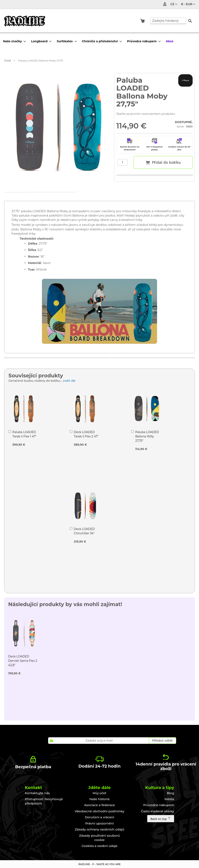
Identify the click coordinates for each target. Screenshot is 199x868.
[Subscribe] (163, 741)
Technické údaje (56, 197)
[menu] (89, 41)
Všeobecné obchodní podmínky (99, 811)
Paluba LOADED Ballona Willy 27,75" (147, 436)
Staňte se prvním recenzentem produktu (146, 114)
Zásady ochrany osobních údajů (100, 829)
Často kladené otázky (158, 811)
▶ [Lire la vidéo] (99, 311)
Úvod (7, 61)
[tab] (20, 197)
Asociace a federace (99, 805)
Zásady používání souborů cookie (100, 838)
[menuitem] (15, 41)
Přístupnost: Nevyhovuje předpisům (44, 801)
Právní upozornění (100, 823)
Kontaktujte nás (37, 793)
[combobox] (168, 21)
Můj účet (100, 793)
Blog (171, 793)
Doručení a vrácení (99, 817)
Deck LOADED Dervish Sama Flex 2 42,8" (23, 661)
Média (169, 799)
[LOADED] (185, 80)
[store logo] (25, 21)
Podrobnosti (20, 198)
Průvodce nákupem (159, 805)
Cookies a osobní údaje (100, 846)
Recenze (88, 197)
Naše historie (100, 799)
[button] (188, 4)
